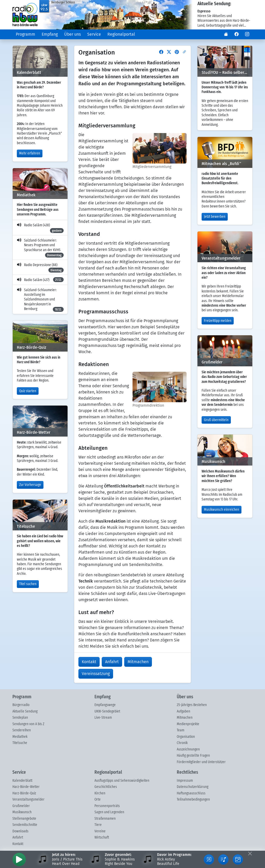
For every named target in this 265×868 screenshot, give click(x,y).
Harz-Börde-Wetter (26, 787)
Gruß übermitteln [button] (216, 420)
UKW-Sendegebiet (107, 711)
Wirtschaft (102, 838)
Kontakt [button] (89, 662)
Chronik (182, 743)
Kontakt (18, 844)
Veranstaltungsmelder (28, 800)
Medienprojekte (188, 724)
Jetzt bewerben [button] (215, 217)
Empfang (50, 34)
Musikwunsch (22, 812)
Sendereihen (22, 730)
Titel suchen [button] (28, 584)
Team (181, 730)
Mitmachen (185, 718)
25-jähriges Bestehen (192, 705)
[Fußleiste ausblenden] (250, 853)
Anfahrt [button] (112, 662)
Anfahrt (18, 838)
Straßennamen (105, 819)
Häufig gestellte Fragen (193, 756)
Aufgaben (183, 711)
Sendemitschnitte (25, 825)
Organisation (186, 737)
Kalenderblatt (22, 781)
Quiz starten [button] (28, 391)
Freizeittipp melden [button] (218, 321)
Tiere (98, 825)
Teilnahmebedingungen (193, 800)
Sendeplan (20, 718)
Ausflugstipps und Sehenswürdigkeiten (122, 781)
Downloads (20, 831)
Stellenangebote (24, 819)
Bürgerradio (21, 705)
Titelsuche (20, 743)
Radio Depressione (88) (40, 268)
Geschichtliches (106, 787)
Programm (25, 34)
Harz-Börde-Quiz (24, 793)
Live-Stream (103, 718)
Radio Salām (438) (40, 228)
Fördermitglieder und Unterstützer (201, 762)
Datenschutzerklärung (193, 787)
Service (94, 34)
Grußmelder (21, 806)
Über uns (72, 34)
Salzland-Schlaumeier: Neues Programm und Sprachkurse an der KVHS (40, 248)
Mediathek (20, 737)
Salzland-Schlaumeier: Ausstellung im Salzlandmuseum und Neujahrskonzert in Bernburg (40, 300)
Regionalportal (121, 34)
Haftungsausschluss (191, 793)
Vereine (100, 831)
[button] (226, 34)
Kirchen (100, 793)
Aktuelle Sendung (25, 711)
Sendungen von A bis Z (28, 724)
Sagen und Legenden (109, 812)
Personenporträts (107, 806)
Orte (98, 800)
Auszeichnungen (188, 749)
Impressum (185, 781)
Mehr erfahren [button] (30, 153)
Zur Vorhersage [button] (30, 485)
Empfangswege (105, 705)
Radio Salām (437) (40, 280)
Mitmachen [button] (138, 662)
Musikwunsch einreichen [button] (222, 510)
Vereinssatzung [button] (96, 674)
